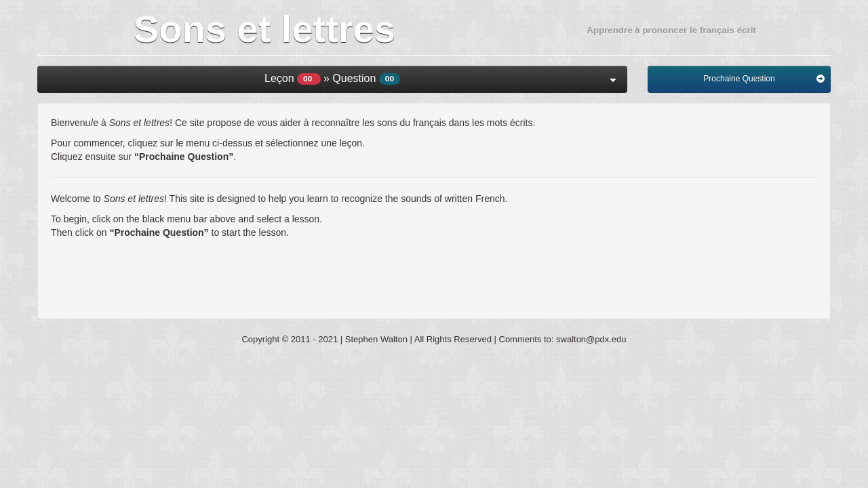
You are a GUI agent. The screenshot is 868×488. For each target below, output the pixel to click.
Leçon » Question (440, 79)
